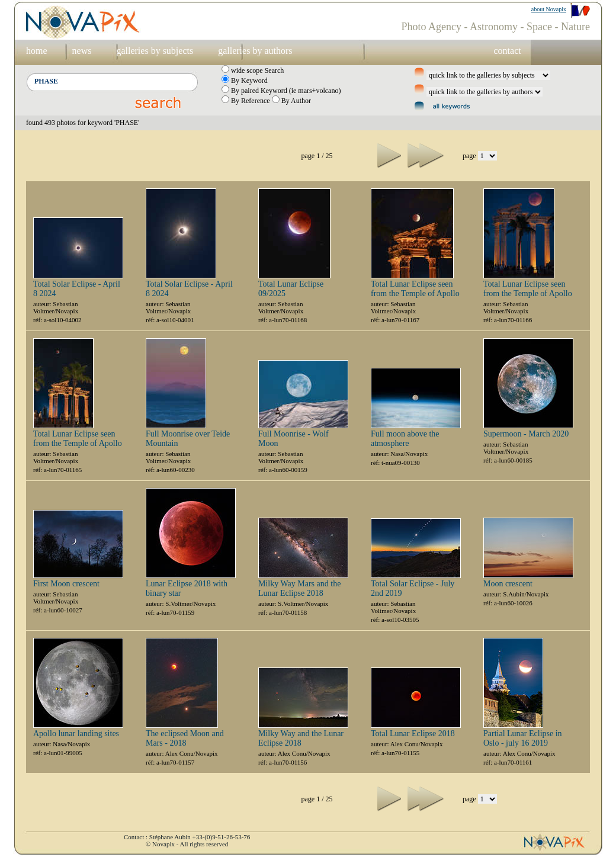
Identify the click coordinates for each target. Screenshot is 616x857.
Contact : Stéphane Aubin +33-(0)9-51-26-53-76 (187, 837)
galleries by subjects (155, 51)
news (82, 51)
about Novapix (549, 9)
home (37, 51)
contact (507, 51)
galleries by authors (255, 51)
